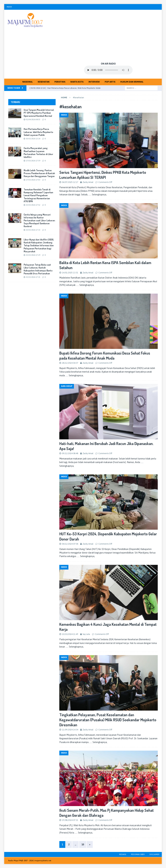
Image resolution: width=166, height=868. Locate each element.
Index (9, 7)
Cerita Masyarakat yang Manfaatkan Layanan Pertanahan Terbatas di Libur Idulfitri (38, 153)
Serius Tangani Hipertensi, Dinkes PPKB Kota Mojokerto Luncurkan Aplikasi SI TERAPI (103, 175)
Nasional (28, 82)
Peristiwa (60, 82)
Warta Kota (77, 82)
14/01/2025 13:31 (70, 273)
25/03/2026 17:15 (33, 277)
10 (83, 844)
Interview (94, 82)
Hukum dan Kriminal (132, 82)
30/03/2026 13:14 (33, 139)
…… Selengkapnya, (98, 195)
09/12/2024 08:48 (70, 453)
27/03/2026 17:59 (33, 161)
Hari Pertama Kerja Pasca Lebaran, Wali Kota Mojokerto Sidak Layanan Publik (38, 132)
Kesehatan (44, 82)
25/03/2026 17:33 (33, 230)
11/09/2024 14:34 (70, 730)
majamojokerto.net (43, 861)
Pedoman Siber (138, 854)
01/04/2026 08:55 (33, 119)
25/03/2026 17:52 (33, 205)
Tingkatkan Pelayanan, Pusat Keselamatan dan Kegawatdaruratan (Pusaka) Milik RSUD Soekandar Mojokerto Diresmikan (108, 720)
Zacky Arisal (88, 182)
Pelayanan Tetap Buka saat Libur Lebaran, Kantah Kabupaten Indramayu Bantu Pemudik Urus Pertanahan (38, 269)
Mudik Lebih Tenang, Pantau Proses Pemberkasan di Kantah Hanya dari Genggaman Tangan (39, 173)
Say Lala (86, 634)
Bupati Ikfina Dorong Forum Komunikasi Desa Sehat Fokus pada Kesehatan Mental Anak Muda (105, 356)
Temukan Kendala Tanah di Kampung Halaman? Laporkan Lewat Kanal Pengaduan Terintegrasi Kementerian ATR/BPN (38, 195)
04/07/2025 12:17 (70, 182)
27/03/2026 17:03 (33, 180)
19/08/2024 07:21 (70, 820)
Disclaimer (154, 854)
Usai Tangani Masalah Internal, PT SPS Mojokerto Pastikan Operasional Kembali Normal (39, 113)
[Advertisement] (108, 36)
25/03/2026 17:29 (33, 255)
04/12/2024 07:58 (70, 544)
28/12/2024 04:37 (70, 363)
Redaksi (123, 854)
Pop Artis (110, 82)
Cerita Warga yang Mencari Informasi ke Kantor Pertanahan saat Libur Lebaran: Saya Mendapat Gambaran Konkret (39, 220)
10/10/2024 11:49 (70, 634)
